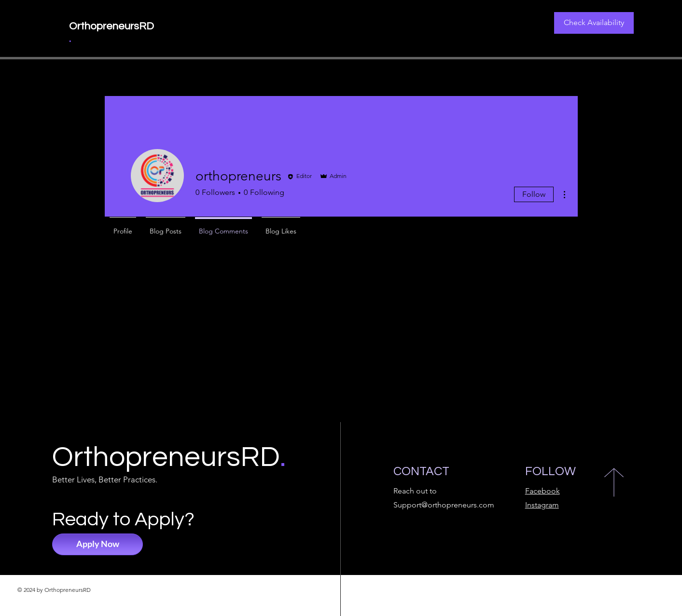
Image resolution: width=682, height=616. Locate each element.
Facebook (543, 491)
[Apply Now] (97, 544)
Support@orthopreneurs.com (444, 505)
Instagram (542, 505)
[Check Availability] (594, 23)
